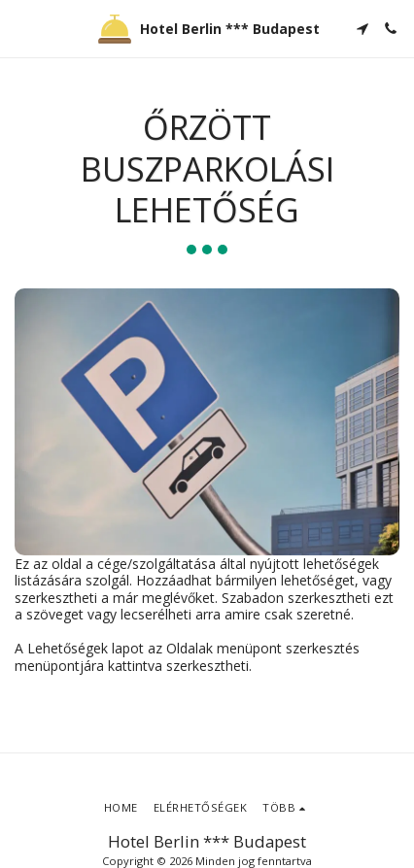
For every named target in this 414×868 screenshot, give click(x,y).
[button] (21, 28)
